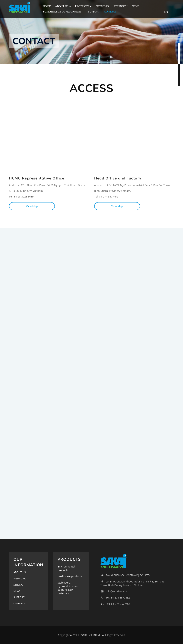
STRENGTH (120, 6)
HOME (47, 6)
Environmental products (66, 568)
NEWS (136, 6)
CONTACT (110, 12)
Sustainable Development (63, 12)
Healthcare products (70, 576)
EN (167, 12)
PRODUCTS (83, 6)
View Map (32, 206)
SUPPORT (94, 12)
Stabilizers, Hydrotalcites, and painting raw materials (68, 588)
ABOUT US (63, 6)
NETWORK (102, 6)
